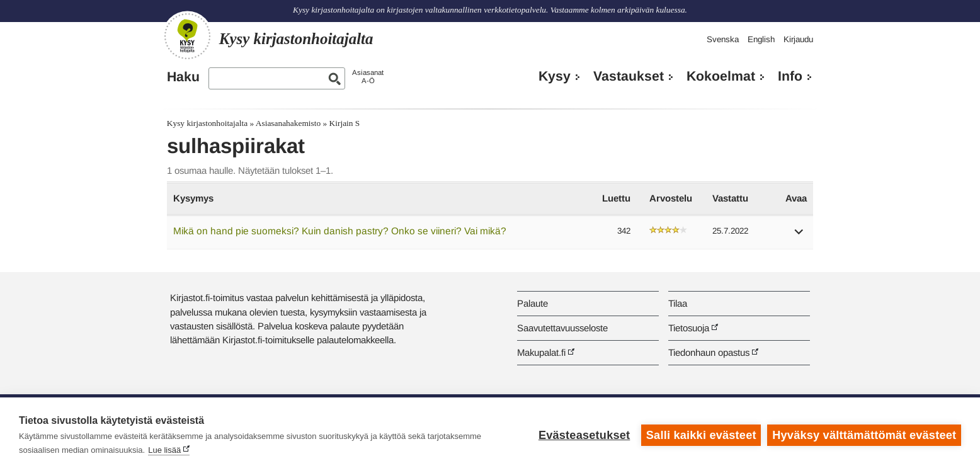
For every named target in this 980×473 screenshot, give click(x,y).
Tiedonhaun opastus (709, 352)
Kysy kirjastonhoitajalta (207, 123)
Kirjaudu (798, 39)
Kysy (555, 76)
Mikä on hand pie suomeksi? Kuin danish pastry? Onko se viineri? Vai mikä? (340, 231)
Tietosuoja (689, 328)
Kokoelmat (721, 76)
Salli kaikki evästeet (701, 435)
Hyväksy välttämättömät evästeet (864, 435)
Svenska (723, 39)
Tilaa (678, 303)
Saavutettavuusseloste (562, 328)
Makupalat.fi (541, 352)
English (761, 39)
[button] (799, 236)
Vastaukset (629, 76)
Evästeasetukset (584, 435)
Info (790, 76)
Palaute (533, 303)
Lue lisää (164, 450)
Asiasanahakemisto (288, 123)
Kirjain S (345, 123)
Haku (183, 77)
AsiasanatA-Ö (368, 77)
